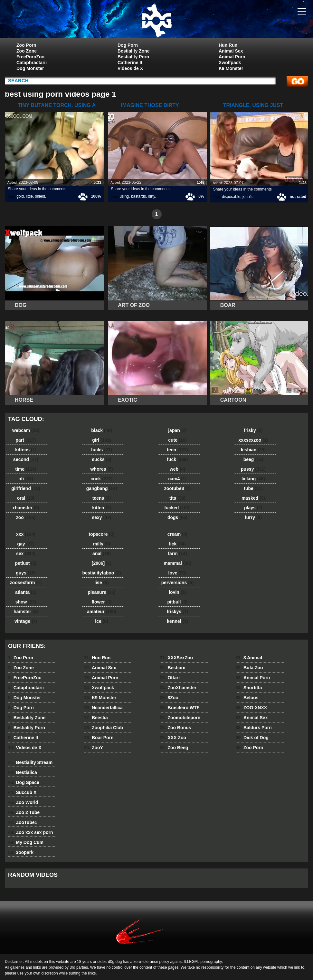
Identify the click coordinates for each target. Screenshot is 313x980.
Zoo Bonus (175, 728)
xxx (26, 534)
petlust (26, 563)
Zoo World (23, 802)
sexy (102, 517)
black (102, 430)
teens (102, 498)
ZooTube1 (23, 822)
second (26, 459)
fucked (177, 508)
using (124, 196)
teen (177, 450)
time (26, 469)
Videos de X (130, 68)
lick (177, 544)
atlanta (26, 592)
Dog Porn (128, 45)
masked (253, 498)
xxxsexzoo (253, 440)
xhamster (26, 508)
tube (253, 488)
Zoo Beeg (174, 748)
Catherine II (130, 63)
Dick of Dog (252, 738)
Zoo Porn (26, 45)
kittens (26, 450)
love (178, 573)
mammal (177, 563)
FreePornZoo (30, 57)
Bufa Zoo (249, 668)
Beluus (247, 698)
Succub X (22, 792)
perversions (177, 583)
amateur (102, 612)
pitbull (177, 602)
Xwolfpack (230, 63)
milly (102, 544)
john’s (247, 197)
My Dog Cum (26, 842)
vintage (26, 621)
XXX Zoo (173, 738)
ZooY (94, 748)
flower (101, 602)
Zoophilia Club (104, 728)
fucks (102, 450)
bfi (26, 479)
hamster (26, 612)
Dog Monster (30, 68)
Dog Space (24, 782)
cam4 (178, 479)
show (26, 602)
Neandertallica (103, 708)
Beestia (96, 718)
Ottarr (170, 678)
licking (253, 479)
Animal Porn (232, 57)
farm (177, 554)
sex (26, 554)
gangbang (102, 488)
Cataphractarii (32, 63)
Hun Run (228, 45)
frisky (253, 430)
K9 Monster (231, 68)
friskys (177, 612)
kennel (177, 621)
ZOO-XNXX (251, 708)
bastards (138, 196)
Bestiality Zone (134, 51)
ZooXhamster (178, 688)
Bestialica (23, 772)
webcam (26, 430)
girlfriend (26, 488)
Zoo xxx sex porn (31, 832)
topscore (101, 534)
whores (101, 469)
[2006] (102, 563)
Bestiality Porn (133, 57)
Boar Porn (99, 738)
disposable (231, 197)
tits (177, 498)
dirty (152, 196)
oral (26, 498)
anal (102, 554)
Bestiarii (173, 668)
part (26, 440)
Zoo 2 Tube (24, 812)
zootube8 (177, 488)
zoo (26, 517)
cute (177, 440)
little (29, 196)
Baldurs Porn (254, 728)
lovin (177, 592)
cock (102, 479)
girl (101, 440)
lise (101, 583)
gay (26, 544)
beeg (253, 459)
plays (253, 508)
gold (20, 196)
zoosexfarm (26, 583)
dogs (177, 517)
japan (177, 430)
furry (253, 517)
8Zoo (169, 698)
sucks (102, 459)
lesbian (253, 450)
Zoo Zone (27, 51)
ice (101, 621)
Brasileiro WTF (180, 708)
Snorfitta (249, 688)
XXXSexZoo (176, 658)
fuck (177, 459)
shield (40, 196)
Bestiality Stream (30, 762)
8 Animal (249, 658)
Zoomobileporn (180, 718)
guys (26, 573)
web (177, 469)
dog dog (156, 20)
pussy (253, 469)
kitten (101, 508)
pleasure (101, 592)
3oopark (21, 852)
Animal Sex (231, 51)
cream (177, 534)
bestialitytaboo (102, 573)
